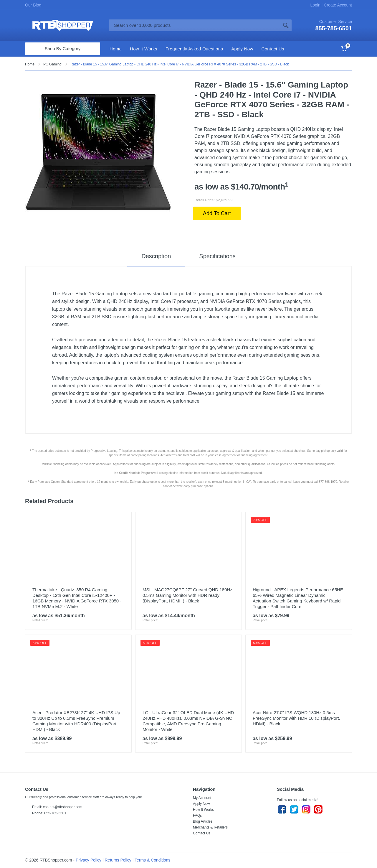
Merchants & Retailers (210, 827)
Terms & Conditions (152, 860)
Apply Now (201, 804)
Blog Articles (203, 821)
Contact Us (202, 833)
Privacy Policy (89, 860)
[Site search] (194, 25)
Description (156, 256)
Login (316, 5)
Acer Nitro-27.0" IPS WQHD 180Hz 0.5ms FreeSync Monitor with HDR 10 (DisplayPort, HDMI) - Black (296, 718)
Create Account (337, 5)
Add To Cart (217, 213)
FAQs (197, 816)
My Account (202, 798)
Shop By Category (63, 48)
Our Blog (33, 5)
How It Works (203, 810)
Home (30, 64)
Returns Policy (118, 860)
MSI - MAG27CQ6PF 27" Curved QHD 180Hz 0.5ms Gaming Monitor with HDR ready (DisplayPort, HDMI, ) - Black (187, 595)
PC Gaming (52, 64)
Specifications (217, 256)
